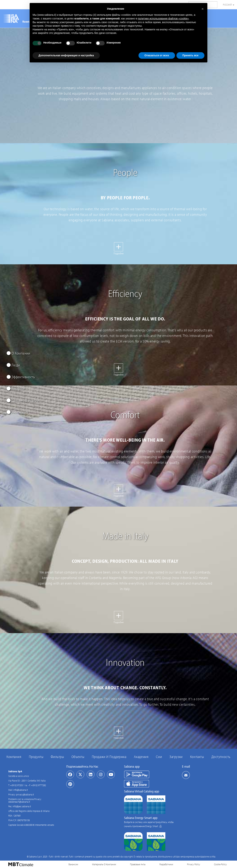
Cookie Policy (220, 864)
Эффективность (21, 377)
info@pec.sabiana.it (22, 806)
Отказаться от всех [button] (157, 55)
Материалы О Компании (104, 864)
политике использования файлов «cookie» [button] (163, 19)
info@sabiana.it (21, 790)
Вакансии (73, 864)
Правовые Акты (138, 864)
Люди (13, 365)
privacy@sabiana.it (25, 794)
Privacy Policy (194, 864)
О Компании (19, 353)
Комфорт (16, 388)
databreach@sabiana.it (19, 802)
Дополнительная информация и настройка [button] (66, 55)
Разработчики (166, 864)
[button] (203, 9)
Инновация (18, 412)
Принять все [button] (190, 55)
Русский (229, 5)
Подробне (118, 253)
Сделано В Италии (23, 400)
